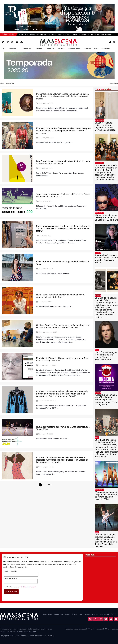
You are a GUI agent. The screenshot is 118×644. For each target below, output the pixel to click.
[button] (114, 42)
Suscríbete (106, 49)
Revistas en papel (74, 49)
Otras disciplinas (99, 120)
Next (49, 485)
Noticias (40, 49)
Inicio (4, 49)
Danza (97, 437)
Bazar (96, 49)
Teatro (97, 350)
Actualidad (98, 253)
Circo (81, 614)
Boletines (87, 49)
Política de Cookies (111, 629)
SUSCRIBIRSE (11, 592)
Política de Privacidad (95, 629)
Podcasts (51, 49)
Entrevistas (14, 49)
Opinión (114, 614)
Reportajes (28, 49)
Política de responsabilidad (75, 629)
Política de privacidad (28, 587)
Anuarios (61, 49)
